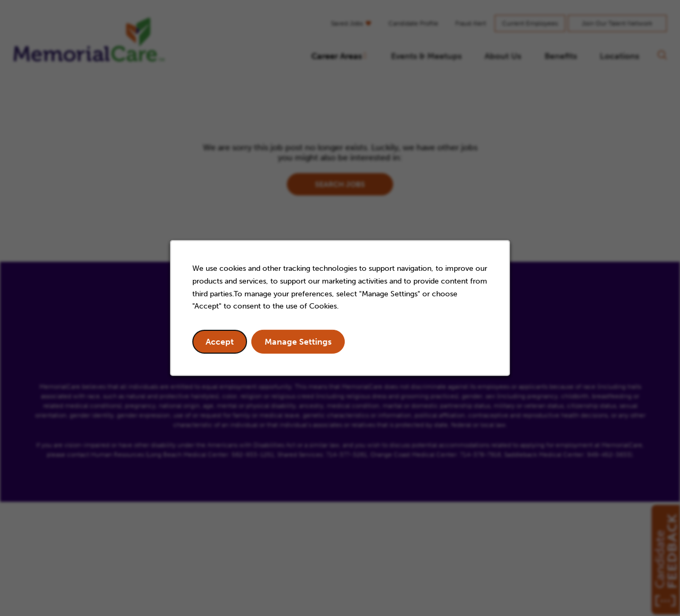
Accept (220, 342)
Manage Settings (298, 342)
